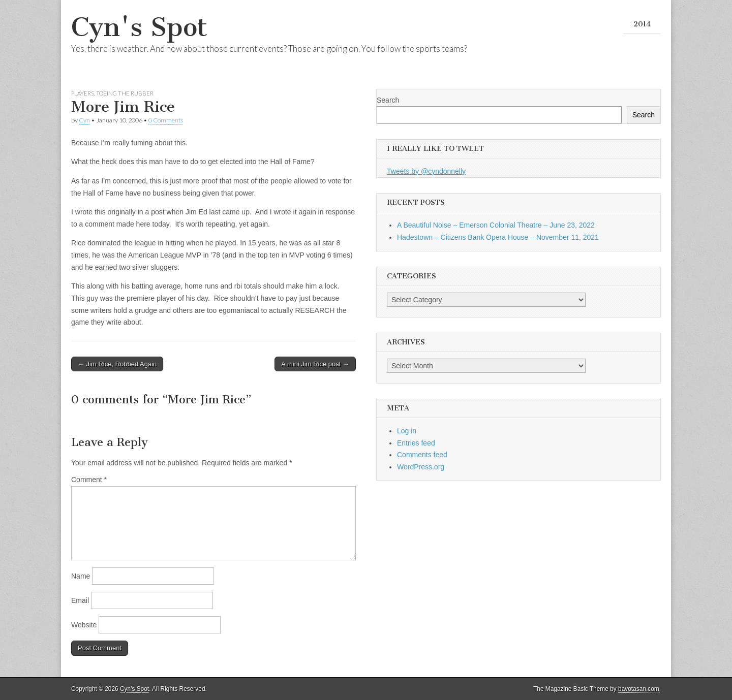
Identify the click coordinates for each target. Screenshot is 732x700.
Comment (89, 480)
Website (84, 625)
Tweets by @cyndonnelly (426, 171)
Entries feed (416, 443)
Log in (407, 431)
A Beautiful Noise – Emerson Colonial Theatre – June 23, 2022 (496, 225)
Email (80, 600)
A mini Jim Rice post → (315, 364)
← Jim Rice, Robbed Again (117, 364)
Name (81, 576)
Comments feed (422, 455)
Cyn (84, 120)
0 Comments (166, 120)
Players (83, 93)
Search (388, 100)
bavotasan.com (639, 689)
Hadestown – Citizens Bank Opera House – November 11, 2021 (498, 237)
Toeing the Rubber (125, 93)
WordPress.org (421, 467)
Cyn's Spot (139, 27)
